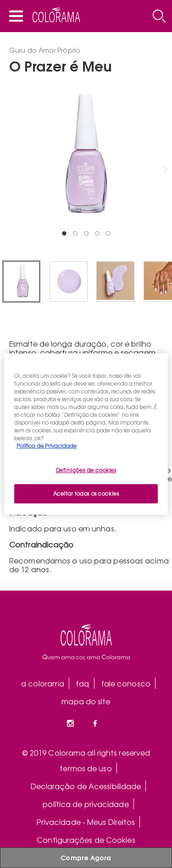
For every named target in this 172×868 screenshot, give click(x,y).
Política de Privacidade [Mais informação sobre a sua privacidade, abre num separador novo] (47, 446)
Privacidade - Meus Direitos (86, 822)
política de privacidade (86, 804)
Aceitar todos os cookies (86, 493)
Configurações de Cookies (86, 840)
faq (82, 683)
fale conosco (126, 683)
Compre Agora (86, 857)
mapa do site (86, 701)
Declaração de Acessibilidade (86, 786)
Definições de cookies (86, 470)
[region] (86, 434)
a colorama (43, 683)
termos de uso (86, 768)
